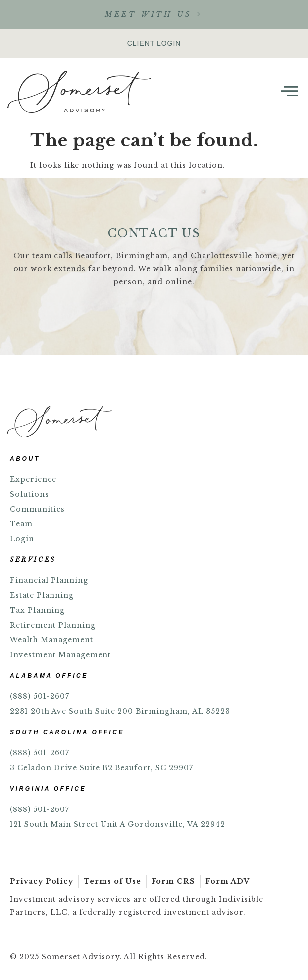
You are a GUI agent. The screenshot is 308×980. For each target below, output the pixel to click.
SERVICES (33, 559)
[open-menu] (289, 92)
